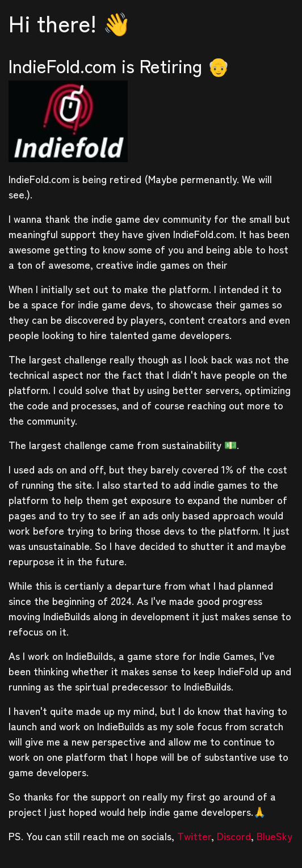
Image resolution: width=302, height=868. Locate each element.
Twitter (194, 836)
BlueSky (274, 836)
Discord (234, 836)
